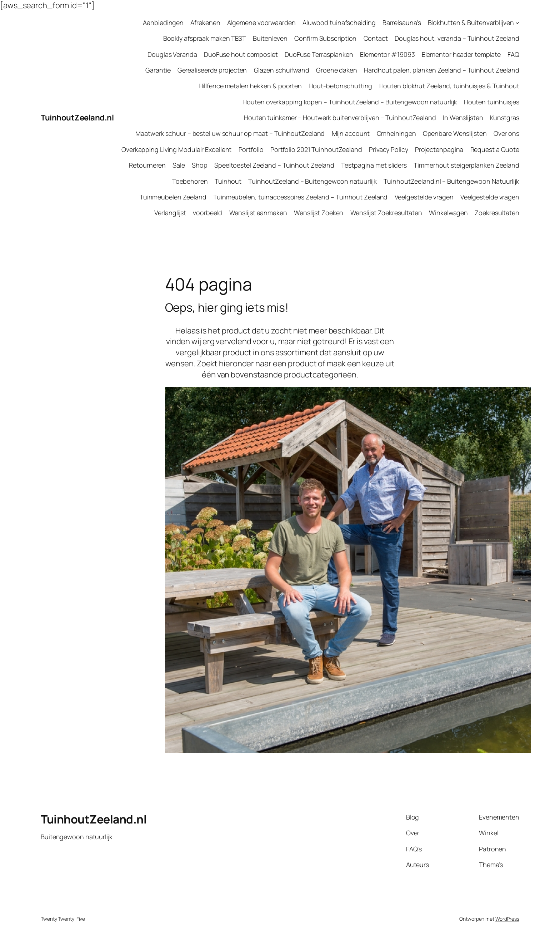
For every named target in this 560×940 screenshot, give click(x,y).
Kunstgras (505, 118)
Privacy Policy (389, 149)
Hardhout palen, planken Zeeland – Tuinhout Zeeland (442, 70)
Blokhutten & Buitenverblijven (471, 23)
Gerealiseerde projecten (212, 70)
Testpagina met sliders (374, 165)
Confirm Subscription (325, 38)
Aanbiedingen (163, 23)
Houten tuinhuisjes (492, 102)
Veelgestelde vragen (424, 197)
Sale (179, 165)
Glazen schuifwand (282, 70)
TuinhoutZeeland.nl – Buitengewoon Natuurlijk (451, 181)
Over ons (506, 133)
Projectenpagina (439, 149)
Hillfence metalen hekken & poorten (250, 86)
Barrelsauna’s (402, 23)
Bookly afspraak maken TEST (205, 38)
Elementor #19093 (387, 54)
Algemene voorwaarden (261, 23)
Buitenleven (270, 38)
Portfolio (251, 149)
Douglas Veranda (172, 54)
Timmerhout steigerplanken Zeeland (466, 165)
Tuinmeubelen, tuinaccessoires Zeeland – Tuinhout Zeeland (300, 197)
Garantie (158, 70)
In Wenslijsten (463, 118)
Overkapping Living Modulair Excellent (176, 149)
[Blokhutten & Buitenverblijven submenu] (517, 23)
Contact (376, 38)
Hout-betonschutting (340, 86)
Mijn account (351, 133)
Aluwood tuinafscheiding (339, 23)
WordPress (507, 919)
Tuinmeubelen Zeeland (173, 197)
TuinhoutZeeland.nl (77, 118)
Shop (200, 165)
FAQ (513, 54)
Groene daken (337, 70)
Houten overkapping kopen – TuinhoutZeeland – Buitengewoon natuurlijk (350, 102)
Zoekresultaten (497, 213)
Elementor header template (461, 54)
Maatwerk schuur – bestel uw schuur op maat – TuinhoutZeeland (230, 133)
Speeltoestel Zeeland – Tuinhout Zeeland (274, 165)
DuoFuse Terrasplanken (319, 54)
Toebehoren (190, 181)
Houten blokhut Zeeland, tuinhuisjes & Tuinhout (449, 86)
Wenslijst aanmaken (258, 213)
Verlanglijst (170, 213)
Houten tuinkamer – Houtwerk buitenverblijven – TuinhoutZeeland (340, 118)
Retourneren (147, 165)
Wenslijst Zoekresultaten (386, 213)
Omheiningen (396, 133)
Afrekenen (205, 23)
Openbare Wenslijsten (455, 133)
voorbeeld (207, 213)
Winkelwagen (448, 213)
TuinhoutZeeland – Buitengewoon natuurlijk (312, 181)
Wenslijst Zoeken (319, 213)
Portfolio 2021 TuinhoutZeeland (316, 149)
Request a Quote (495, 149)
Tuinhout (228, 181)
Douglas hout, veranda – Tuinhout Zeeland (457, 38)
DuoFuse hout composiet (241, 54)
